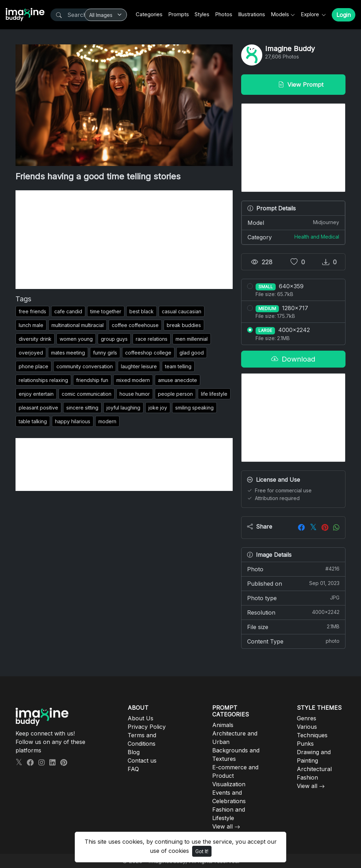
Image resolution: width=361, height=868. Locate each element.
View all (222, 826)
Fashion (307, 777)
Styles (202, 14)
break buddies (184, 325)
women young (76, 339)
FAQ (133, 769)
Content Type (293, 641)
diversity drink (35, 339)
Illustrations (252, 14)
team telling (178, 366)
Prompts (179, 14)
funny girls (105, 353)
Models (280, 14)
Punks (305, 744)
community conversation (85, 366)
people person (175, 394)
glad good (192, 353)
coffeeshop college (148, 353)
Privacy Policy (147, 727)
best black (142, 311)
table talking (33, 421)
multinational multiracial (78, 325)
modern (107, 421)
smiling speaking (194, 408)
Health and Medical (317, 237)
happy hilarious (73, 421)
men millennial (192, 339)
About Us (140, 718)
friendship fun (92, 380)
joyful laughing (123, 408)
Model (293, 222)
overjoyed (31, 353)
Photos (224, 14)
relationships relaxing (43, 380)
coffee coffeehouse (135, 325)
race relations (152, 339)
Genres (307, 718)
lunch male (31, 325)
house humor (135, 394)
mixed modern (133, 380)
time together (106, 311)
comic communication (87, 394)
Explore (311, 14)
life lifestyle (214, 394)
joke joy (158, 408)
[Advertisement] (124, 240)
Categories (149, 14)
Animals (223, 725)
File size (293, 627)
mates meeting (68, 353)
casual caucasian (182, 311)
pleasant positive (38, 408)
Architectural (314, 769)
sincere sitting (82, 408)
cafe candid (68, 311)
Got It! (202, 851)
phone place (33, 366)
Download (293, 359)
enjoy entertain (36, 394)
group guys (114, 339)
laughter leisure (139, 366)
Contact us (142, 761)
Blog (134, 752)
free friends (32, 311)
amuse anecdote (178, 380)
